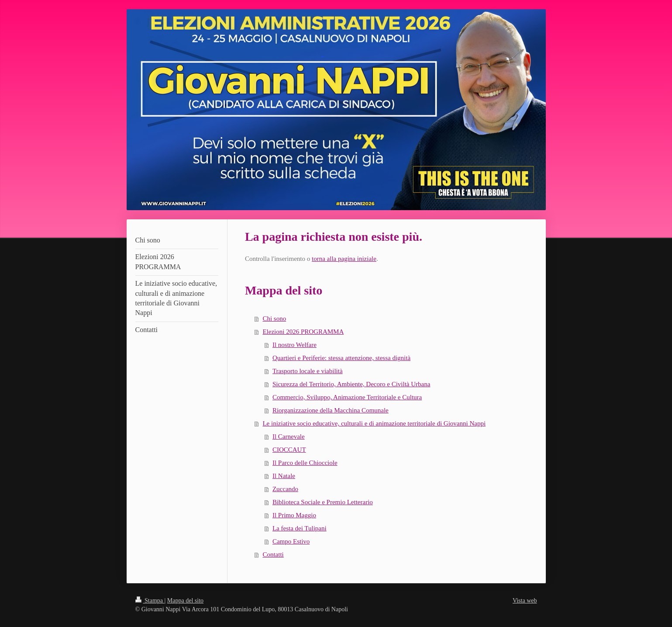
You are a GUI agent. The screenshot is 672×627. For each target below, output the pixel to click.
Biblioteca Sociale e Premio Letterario (323, 502)
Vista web (525, 601)
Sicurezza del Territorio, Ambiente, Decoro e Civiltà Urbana (351, 384)
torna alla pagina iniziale (344, 259)
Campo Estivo (291, 541)
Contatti (273, 554)
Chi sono (274, 319)
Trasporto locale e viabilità (308, 371)
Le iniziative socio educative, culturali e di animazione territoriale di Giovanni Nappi (374, 423)
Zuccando (285, 489)
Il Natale (284, 476)
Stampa (150, 601)
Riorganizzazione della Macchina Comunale (331, 410)
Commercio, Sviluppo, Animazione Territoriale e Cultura (347, 397)
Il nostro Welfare (295, 345)
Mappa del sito (185, 601)
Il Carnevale (289, 436)
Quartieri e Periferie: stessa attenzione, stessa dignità (341, 358)
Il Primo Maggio (294, 515)
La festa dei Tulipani (300, 528)
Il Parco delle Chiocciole (305, 463)
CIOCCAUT (289, 450)
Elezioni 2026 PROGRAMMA (303, 332)
